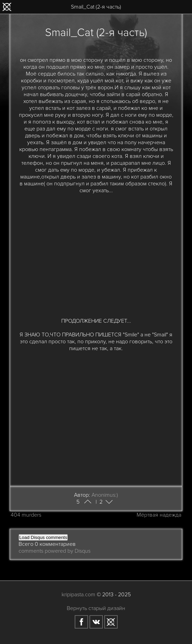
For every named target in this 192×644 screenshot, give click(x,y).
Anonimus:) (105, 495)
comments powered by (55, 551)
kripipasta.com (78, 595)
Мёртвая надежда (159, 515)
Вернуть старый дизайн (96, 608)
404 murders (26, 515)
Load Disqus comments (43, 537)
